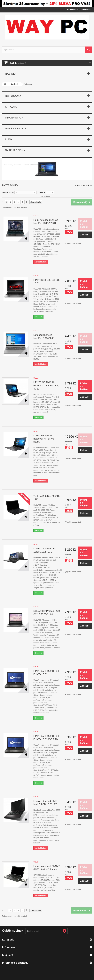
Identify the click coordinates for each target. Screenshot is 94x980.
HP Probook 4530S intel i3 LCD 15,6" (46, 673)
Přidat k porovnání (73, 243)
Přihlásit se (86, 10)
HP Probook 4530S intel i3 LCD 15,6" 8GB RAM (46, 738)
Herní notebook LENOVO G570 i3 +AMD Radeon (47, 868)
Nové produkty (16, 128)
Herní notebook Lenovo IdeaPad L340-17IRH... (46, 222)
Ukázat (42, 192)
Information (14, 118)
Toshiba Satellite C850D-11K (47, 498)
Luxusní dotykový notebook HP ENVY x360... (44, 439)
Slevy (9, 139)
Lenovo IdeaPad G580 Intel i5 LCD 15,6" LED (45, 803)
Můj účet (8, 955)
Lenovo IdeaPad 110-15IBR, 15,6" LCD (45, 550)
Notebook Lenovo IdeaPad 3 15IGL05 (44, 337)
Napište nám (73, 10)
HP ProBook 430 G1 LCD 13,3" (47, 282)
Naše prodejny (15, 150)
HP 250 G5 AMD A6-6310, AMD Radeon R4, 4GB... (46, 386)
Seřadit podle (8, 192)
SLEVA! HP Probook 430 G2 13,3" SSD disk (47, 613)
